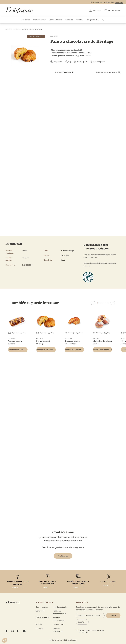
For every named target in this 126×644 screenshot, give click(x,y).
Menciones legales (60, 607)
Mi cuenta (97, 11)
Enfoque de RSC (92, 20)
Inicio (8, 29)
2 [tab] (100, 303)
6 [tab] (108, 303)
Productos (26, 20)
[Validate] (113, 616)
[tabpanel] (46, 332)
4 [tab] (104, 303)
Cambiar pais (58, 624)
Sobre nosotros (42, 607)
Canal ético (40, 611)
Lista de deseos (114, 11)
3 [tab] (102, 303)
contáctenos (119, 2)
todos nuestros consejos (99, 255)
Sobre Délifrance (55, 20)
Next (113, 303)
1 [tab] (98, 303)
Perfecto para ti (39, 20)
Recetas (79, 20)
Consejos (69, 20)
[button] (18, 350)
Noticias (39, 624)
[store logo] (19, 10)
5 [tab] (106, 303)
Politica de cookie (42, 618)
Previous (93, 303)
